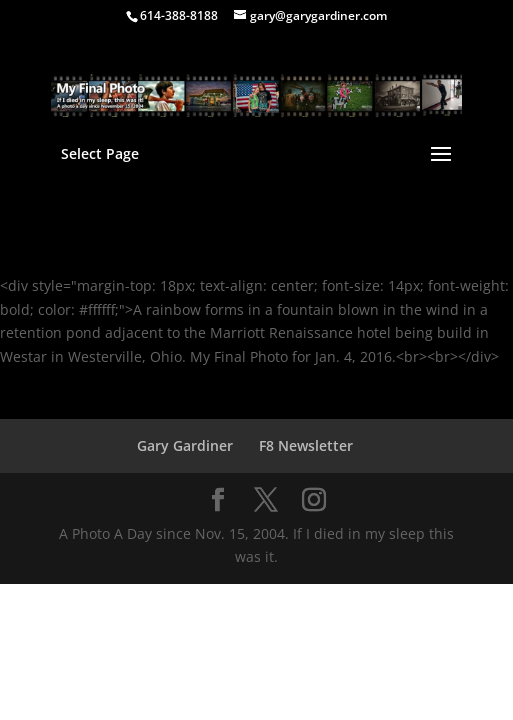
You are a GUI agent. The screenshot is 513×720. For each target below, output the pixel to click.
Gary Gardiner (185, 445)
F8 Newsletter (306, 445)
